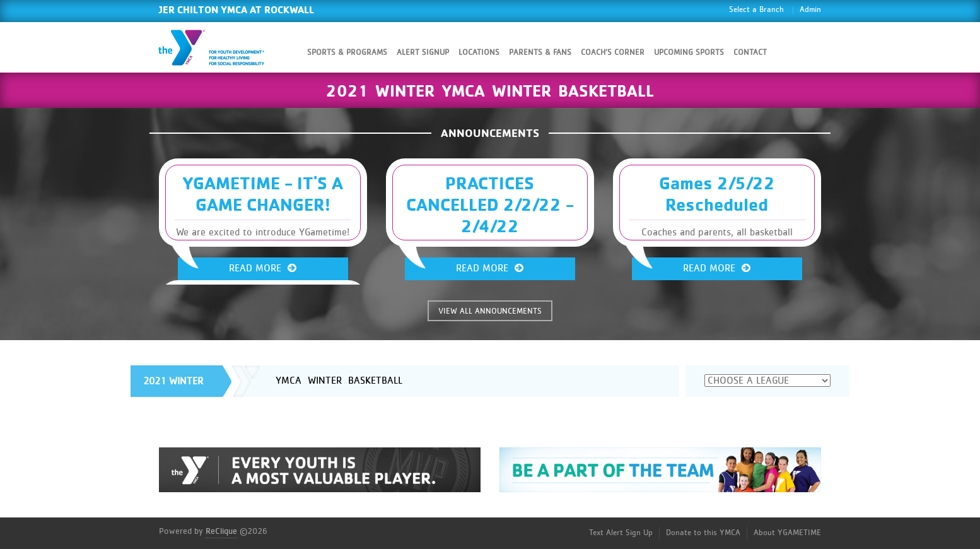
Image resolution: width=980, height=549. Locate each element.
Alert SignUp (423, 53)
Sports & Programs (347, 53)
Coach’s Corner (613, 53)
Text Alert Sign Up (621, 533)
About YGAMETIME (787, 533)
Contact (750, 53)
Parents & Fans (540, 53)
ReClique (221, 531)
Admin (810, 10)
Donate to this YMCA (703, 533)
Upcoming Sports (689, 53)
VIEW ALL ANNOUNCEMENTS (490, 311)
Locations (479, 53)
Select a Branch (756, 10)
